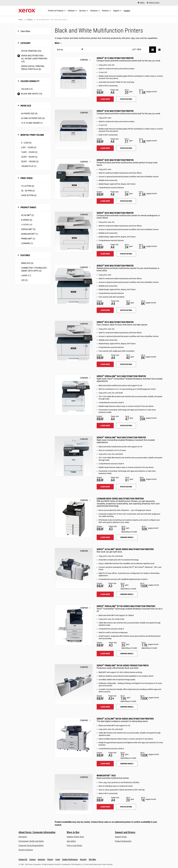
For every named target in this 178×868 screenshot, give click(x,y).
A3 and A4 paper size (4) (33, 118)
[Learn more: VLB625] (74, 456)
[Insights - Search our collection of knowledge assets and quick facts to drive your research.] (127, 11)
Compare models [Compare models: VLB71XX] (127, 654)
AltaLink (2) (28, 215)
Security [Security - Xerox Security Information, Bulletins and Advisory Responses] (83, 859)
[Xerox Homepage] (27, 11)
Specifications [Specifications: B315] (126, 364)
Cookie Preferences (70, 859)
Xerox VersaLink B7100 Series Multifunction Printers (126, 606)
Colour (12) (27, 89)
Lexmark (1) (27, 243)
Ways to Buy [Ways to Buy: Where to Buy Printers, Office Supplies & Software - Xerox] (73, 832)
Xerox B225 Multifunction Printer (115, 160)
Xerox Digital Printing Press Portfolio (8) (33, 68)
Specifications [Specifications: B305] (126, 310)
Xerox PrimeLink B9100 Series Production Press (123, 665)
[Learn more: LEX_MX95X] (74, 517)
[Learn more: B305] (74, 285)
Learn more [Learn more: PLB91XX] (105, 707)
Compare (84, 60)
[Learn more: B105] (74, 130)
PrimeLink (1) (28, 239)
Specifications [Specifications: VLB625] (126, 487)
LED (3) (24, 280)
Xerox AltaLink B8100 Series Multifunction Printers (125, 719)
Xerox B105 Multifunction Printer (115, 111)
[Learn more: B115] (74, 77)
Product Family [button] (28, 207)
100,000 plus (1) (29, 166)
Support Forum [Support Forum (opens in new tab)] (121, 837)
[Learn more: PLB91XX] (74, 684)
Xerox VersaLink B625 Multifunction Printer (121, 437)
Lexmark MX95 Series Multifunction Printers (120, 499)
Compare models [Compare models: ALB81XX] (127, 764)
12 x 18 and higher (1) (32, 123)
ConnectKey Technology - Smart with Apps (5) (34, 269)
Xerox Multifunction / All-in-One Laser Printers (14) (34, 59)
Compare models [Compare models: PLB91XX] (127, 707)
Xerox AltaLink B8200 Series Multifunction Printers (125, 549)
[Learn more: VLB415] (74, 395)
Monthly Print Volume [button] (32, 135)
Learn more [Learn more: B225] (105, 201)
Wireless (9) (27, 263)
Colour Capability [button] (30, 81)
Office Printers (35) (31, 51)
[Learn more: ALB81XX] (74, 738)
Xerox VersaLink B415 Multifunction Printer (121, 376)
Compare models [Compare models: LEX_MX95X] (127, 537)
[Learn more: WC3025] (74, 794)
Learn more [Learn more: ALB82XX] (105, 594)
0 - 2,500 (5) (26, 143)
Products (29, 20)
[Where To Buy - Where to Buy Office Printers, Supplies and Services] (153, 3)
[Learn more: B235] (74, 232)
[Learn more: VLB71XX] (74, 625)
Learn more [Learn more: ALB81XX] (105, 764)
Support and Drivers (125, 832)
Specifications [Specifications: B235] (126, 254)
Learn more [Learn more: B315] (105, 364)
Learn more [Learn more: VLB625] (105, 487)
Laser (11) (26, 276)
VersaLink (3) (28, 229)
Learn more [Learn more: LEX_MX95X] (105, 537)
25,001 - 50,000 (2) (29, 157)
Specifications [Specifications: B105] (126, 148)
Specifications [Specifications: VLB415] (126, 426)
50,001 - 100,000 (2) (30, 162)
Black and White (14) (32, 94)
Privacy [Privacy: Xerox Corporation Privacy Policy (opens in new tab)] (50, 859)
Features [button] (25, 255)
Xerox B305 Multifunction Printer (115, 266)
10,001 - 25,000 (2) (29, 152)
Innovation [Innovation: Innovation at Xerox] (23, 837)
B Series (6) (27, 220)
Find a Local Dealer (74, 846)
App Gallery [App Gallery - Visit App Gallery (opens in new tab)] (71, 841)
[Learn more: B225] (74, 179)
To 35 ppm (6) (28, 186)
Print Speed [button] (27, 178)
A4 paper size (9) (29, 114)
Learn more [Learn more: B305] (105, 310)
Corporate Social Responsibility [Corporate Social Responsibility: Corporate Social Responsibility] (31, 846)
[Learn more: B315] (74, 341)
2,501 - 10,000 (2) (29, 147)
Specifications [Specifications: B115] (126, 99)
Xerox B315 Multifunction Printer (115, 322)
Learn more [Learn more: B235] (105, 254)
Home (21, 20)
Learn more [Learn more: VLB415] (105, 426)
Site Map (92, 859)
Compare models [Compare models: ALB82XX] (127, 594)
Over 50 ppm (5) (29, 195)
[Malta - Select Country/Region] (141, 3)
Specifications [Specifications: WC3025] (126, 807)
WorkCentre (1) (30, 234)
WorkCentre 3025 (106, 776)
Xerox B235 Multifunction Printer (115, 213)
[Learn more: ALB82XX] (74, 568)
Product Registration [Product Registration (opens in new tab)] (123, 841)
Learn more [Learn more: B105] (105, 148)
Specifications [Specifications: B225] (126, 201)
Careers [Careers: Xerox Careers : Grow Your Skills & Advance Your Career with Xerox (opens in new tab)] (33, 859)
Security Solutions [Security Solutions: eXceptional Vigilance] (26, 850)
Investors (41, 859)
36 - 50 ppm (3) (28, 191)
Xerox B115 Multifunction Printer (115, 58)
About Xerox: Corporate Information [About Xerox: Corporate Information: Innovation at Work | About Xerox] (37, 832)
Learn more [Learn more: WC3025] (105, 807)
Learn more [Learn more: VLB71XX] (105, 654)
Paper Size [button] (26, 106)
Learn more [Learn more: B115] (105, 99)
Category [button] (26, 43)
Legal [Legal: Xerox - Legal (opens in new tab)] (58, 859)
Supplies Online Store (75, 837)
